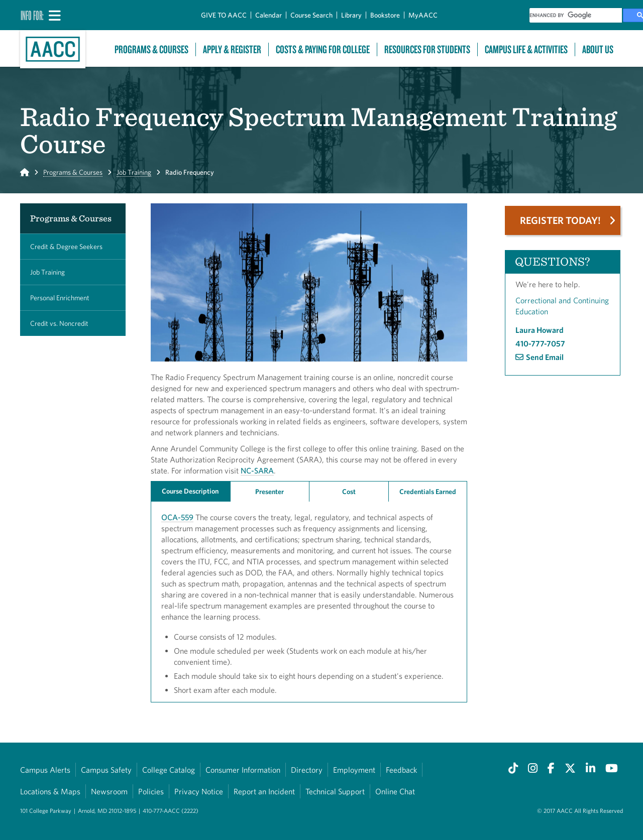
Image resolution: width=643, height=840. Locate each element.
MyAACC (423, 15)
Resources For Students (427, 49)
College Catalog (169, 770)
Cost (349, 492)
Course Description (190, 491)
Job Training (134, 172)
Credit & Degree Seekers (66, 247)
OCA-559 (177, 517)
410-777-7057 (540, 343)
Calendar (269, 15)
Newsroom (109, 791)
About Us (598, 49)
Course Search (311, 15)
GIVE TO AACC (224, 15)
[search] (576, 15)
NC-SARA (257, 470)
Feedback (401, 770)
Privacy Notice (199, 791)
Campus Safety (106, 770)
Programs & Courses (151, 49)
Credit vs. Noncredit (59, 323)
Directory (307, 770)
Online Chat (395, 791)
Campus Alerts (45, 770)
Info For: (32, 15)
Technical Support (335, 791)
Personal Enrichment (60, 298)
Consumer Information (243, 770)
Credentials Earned (428, 492)
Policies (151, 791)
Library (351, 15)
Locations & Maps (50, 791)
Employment (354, 770)
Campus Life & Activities (526, 49)
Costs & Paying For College (323, 49)
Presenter (270, 492)
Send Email (545, 357)
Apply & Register (232, 49)
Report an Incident (264, 791)
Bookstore (385, 15)
